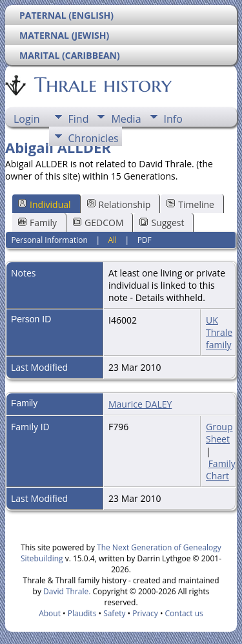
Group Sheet (219, 433)
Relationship (119, 204)
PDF (145, 240)
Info (173, 119)
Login (27, 119)
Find (79, 119)
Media (126, 119)
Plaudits (82, 613)
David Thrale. (66, 591)
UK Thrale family (219, 332)
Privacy (145, 613)
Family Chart (221, 470)
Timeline (190, 204)
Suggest (162, 223)
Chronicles (94, 138)
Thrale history (102, 85)
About (50, 613)
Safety (114, 613)
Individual (45, 204)
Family (37, 223)
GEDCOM (98, 223)
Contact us (184, 613)
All (112, 240)
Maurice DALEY (140, 404)
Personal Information (49, 240)
